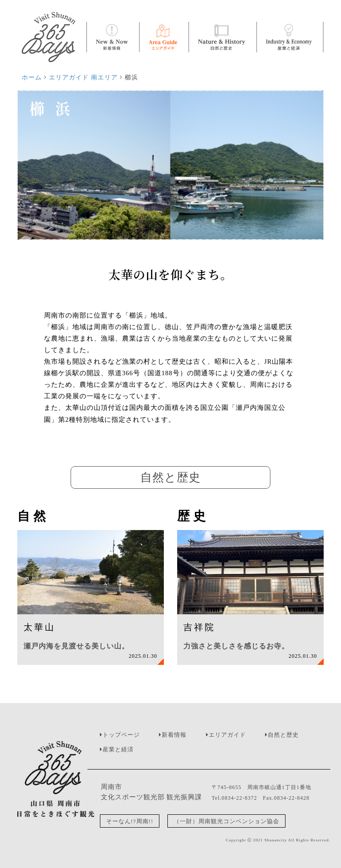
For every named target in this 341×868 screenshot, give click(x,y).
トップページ (121, 735)
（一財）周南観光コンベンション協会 (226, 821)
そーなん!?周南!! (130, 821)
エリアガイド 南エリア (83, 77)
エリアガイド (227, 735)
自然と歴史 (283, 735)
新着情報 (174, 735)
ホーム (32, 77)
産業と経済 (118, 749)
